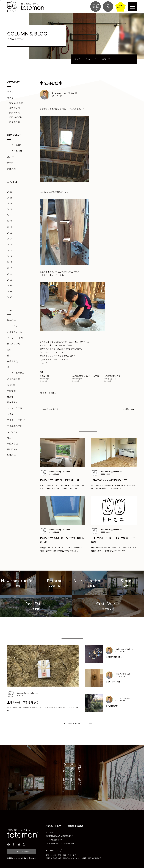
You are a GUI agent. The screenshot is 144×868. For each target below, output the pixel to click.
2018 (10, 233)
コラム (10, 92)
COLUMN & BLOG (72, 723)
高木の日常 (15, 108)
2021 (10, 215)
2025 (10, 192)
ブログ (10, 98)
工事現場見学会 (15, 426)
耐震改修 (11, 455)
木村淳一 (11, 163)
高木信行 (11, 157)
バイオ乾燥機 (13, 379)
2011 (10, 274)
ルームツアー (13, 326)
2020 (10, 221)
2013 (10, 262)
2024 (10, 198)
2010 (10, 280)
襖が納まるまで (53, 409)
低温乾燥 (11, 391)
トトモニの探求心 (16, 373)
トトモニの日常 (15, 151)
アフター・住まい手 (17, 420)
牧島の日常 (15, 122)
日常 (9, 350)
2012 (10, 268)
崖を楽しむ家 (13, 344)
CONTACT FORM (22, 852)
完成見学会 (12, 361)
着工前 (10, 438)
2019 (10, 227)
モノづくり (12, 432)
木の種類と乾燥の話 (112, 376)
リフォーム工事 (15, 408)
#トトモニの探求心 (48, 393)
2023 (10, 203)
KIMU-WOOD (15, 117)
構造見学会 (12, 443)
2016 (10, 244)
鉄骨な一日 (44, 376)
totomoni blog (16, 103)
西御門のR (12, 449)
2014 (10, 256)
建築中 (10, 397)
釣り (9, 355)
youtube (11, 385)
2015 (10, 250)
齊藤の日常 (15, 112)
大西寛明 (11, 169)
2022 (10, 209)
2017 (10, 239)
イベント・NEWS (15, 338)
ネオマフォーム (15, 332)
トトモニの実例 (15, 145)
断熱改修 (11, 320)
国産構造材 (12, 402)
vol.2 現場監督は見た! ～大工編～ (86, 376)
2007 (10, 297)
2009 (10, 285)
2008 (10, 291)
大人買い (126, 409)
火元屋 (10, 414)
